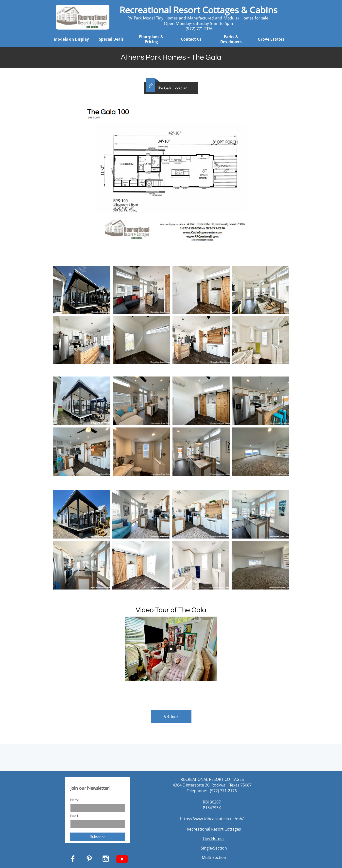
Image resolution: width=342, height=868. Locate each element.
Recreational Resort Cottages (214, 829)
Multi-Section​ (214, 857)
